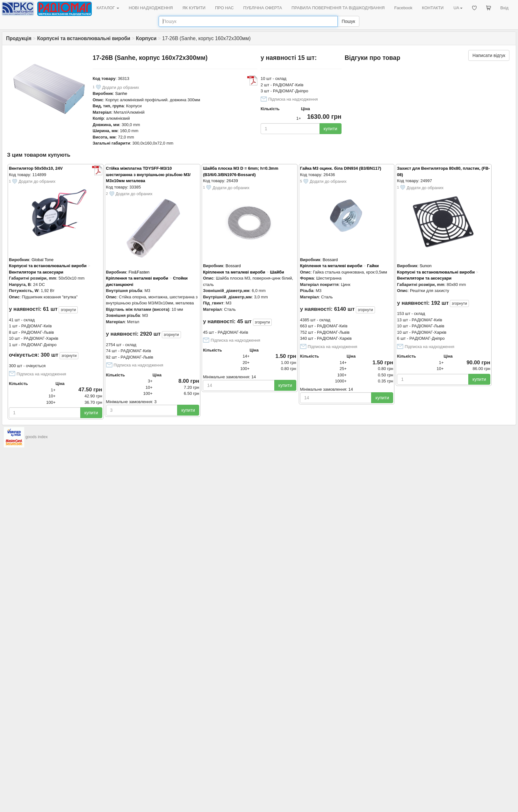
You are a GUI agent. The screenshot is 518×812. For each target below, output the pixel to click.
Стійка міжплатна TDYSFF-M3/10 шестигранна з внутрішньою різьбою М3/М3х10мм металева (148, 175)
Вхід (505, 8)
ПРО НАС (224, 8)
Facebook (403, 8)
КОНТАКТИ (433, 8)
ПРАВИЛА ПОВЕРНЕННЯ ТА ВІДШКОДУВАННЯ (338, 8)
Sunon (426, 266)
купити (331, 129)
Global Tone (43, 260)
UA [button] (458, 8)
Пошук (348, 21)
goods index (37, 437)
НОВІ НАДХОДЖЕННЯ (151, 8)
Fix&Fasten (139, 272)
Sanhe (121, 93)
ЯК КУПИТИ (194, 8)
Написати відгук (489, 55)
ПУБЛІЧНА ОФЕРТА (263, 8)
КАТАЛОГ (108, 8)
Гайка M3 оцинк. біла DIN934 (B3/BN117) (341, 168)
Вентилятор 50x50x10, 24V (36, 168)
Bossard (233, 266)
